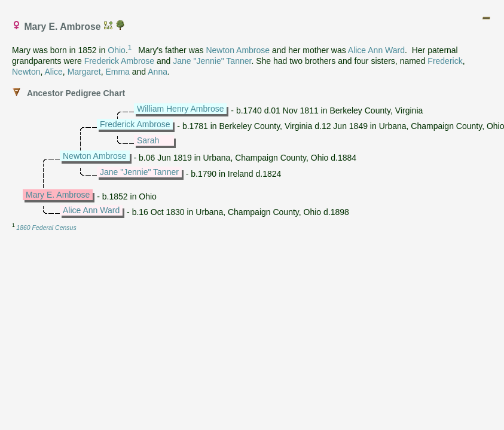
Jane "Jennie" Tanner (212, 61)
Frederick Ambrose (119, 61)
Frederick (445, 61)
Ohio (117, 50)
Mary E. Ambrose (58, 195)
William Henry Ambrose (180, 109)
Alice (53, 72)
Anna (158, 72)
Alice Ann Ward (376, 50)
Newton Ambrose (238, 50)
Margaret (84, 72)
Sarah (148, 140)
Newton (26, 72)
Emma (117, 72)
